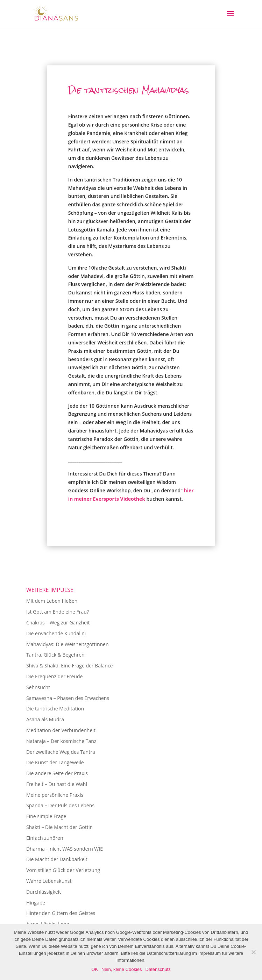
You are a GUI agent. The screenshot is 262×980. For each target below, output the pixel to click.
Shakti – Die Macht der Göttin (59, 827)
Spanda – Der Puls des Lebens (60, 805)
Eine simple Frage (46, 816)
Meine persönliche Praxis (55, 795)
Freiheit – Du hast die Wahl (57, 784)
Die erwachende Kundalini (56, 633)
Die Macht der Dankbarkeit (57, 859)
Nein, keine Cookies (122, 969)
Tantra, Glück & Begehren (55, 655)
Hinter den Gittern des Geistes (61, 913)
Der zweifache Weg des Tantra (61, 752)
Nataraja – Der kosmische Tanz (61, 741)
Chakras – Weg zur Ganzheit (58, 623)
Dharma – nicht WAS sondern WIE (65, 849)
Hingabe (36, 903)
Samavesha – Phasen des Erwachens (68, 698)
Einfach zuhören (45, 838)
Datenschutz (158, 969)
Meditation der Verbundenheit (61, 730)
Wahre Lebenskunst (49, 881)
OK (95, 969)
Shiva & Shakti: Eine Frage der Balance (70, 666)
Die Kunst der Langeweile (55, 762)
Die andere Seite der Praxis (57, 773)
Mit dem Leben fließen (52, 601)
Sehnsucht (38, 687)
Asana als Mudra (45, 719)
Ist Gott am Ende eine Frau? (58, 612)
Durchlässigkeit (44, 892)
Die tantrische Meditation (55, 709)
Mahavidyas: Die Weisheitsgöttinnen (68, 644)
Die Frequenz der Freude (54, 676)
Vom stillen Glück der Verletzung (63, 870)
